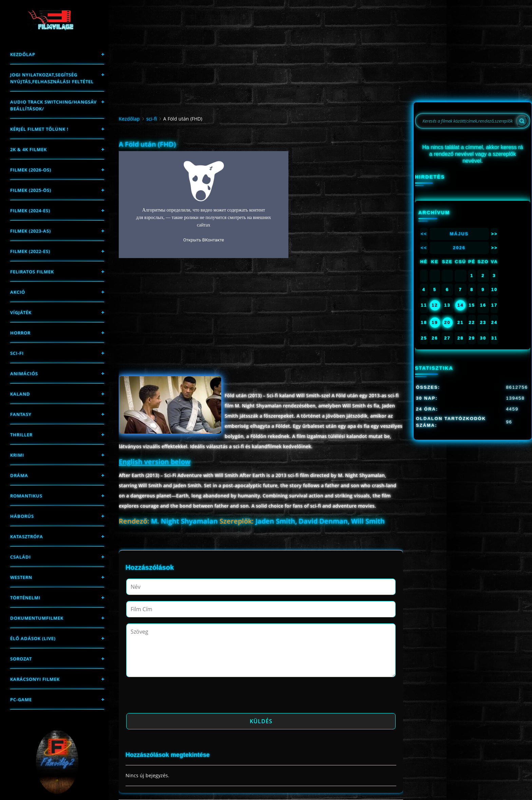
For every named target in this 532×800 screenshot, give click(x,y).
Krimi (17, 455)
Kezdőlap (23, 54)
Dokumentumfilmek (37, 618)
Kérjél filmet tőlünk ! (39, 129)
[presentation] (178, 697)
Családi (21, 557)
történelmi (25, 598)
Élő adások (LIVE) (33, 638)
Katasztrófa (27, 537)
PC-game (21, 699)
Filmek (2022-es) (30, 251)
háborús (22, 516)
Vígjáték (21, 312)
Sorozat (21, 659)
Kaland (20, 394)
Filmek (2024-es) (30, 211)
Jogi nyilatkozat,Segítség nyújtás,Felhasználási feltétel (52, 78)
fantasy (21, 414)
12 (435, 305)
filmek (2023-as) (31, 231)
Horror (20, 333)
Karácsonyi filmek (35, 679)
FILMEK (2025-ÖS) (31, 190)
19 (435, 322)
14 (460, 305)
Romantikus (26, 496)
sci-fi (17, 353)
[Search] (522, 121)
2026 (459, 248)
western (21, 577)
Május (459, 234)
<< (424, 234)
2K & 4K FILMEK (28, 149)
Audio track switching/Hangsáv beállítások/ (53, 105)
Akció (18, 292)
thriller (21, 435)
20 (447, 322)
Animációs (24, 374)
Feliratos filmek (32, 272)
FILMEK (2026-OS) (31, 170)
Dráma (19, 475)
